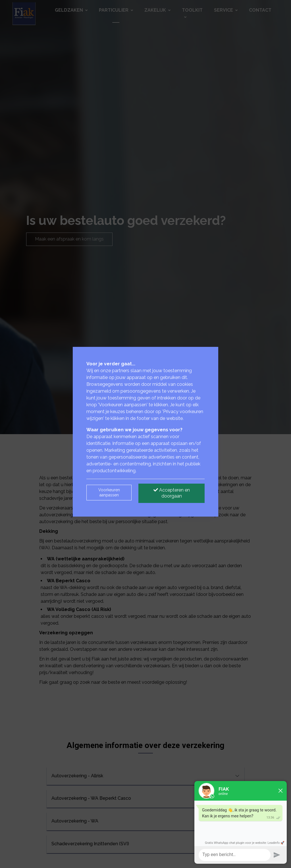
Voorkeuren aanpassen (109, 492)
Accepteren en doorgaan (172, 493)
